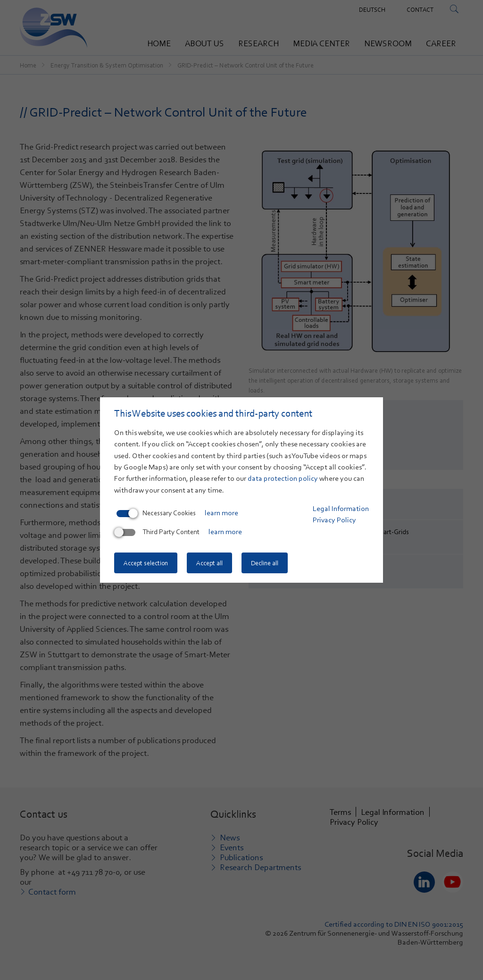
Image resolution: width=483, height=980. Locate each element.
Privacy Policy (334, 520)
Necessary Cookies (156, 513)
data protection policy (283, 478)
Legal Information (341, 509)
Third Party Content (158, 532)
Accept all (209, 563)
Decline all (265, 563)
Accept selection (146, 563)
